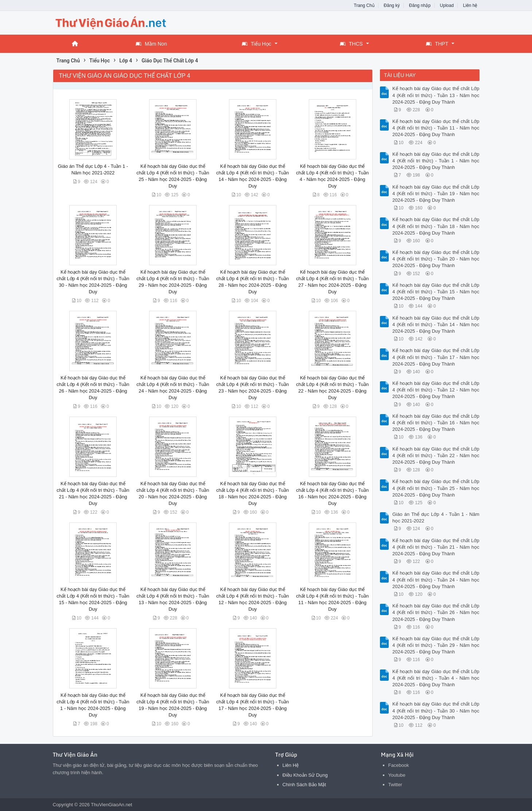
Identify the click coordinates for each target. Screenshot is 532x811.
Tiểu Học (257, 44)
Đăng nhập (420, 5)
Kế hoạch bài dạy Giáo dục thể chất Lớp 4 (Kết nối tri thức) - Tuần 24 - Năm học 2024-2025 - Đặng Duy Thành (436, 580)
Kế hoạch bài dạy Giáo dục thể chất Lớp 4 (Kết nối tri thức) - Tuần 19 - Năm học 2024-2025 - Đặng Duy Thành (436, 194)
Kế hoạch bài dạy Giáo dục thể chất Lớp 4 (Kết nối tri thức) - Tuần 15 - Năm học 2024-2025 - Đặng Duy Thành (436, 292)
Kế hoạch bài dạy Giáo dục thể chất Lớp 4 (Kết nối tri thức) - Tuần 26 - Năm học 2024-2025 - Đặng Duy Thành (436, 612)
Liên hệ (470, 5)
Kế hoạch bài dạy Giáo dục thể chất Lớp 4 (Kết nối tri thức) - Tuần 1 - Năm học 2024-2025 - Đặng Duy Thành (436, 161)
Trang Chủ (364, 5)
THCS (351, 44)
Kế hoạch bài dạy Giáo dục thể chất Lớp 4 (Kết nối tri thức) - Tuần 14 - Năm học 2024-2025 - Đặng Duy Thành (436, 325)
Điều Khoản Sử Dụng (305, 775)
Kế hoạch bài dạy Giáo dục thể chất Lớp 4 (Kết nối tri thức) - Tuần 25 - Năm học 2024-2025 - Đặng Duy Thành (436, 488)
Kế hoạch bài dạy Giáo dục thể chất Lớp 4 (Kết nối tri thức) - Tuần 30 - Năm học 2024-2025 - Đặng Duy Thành (436, 710)
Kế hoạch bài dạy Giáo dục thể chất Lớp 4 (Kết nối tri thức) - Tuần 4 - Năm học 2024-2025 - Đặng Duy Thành (436, 678)
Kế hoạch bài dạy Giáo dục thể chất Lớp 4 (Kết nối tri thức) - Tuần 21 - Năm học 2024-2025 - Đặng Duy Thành (436, 547)
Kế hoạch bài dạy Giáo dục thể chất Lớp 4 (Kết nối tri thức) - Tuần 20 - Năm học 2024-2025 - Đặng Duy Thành (436, 259)
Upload (447, 5)
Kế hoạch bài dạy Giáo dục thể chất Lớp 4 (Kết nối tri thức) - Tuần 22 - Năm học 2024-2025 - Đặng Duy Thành (436, 455)
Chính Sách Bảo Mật (304, 785)
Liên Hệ (291, 765)
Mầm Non (151, 44)
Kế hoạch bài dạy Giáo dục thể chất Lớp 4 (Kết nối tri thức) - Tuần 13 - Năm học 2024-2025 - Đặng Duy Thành (436, 95)
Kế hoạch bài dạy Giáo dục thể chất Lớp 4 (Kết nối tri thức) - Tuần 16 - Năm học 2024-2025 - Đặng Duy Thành (436, 423)
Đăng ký (392, 5)
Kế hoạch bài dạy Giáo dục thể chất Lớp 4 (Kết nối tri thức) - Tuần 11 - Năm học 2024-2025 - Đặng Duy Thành (436, 128)
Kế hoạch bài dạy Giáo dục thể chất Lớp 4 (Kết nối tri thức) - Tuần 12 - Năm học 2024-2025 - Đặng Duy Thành (436, 390)
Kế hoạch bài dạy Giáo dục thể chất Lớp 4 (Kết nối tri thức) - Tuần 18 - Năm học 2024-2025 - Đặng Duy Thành (436, 226)
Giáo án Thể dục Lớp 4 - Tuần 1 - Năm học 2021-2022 (436, 518)
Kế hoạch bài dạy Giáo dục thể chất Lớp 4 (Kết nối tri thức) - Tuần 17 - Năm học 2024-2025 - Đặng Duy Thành (436, 357)
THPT (437, 44)
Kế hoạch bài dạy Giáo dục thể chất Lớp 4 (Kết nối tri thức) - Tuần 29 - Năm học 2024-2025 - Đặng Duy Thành (436, 645)
